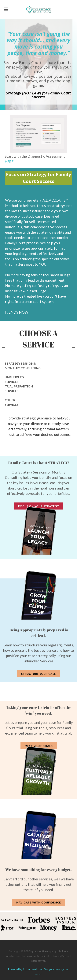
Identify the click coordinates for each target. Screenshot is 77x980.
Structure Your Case (38, 674)
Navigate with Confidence (39, 902)
